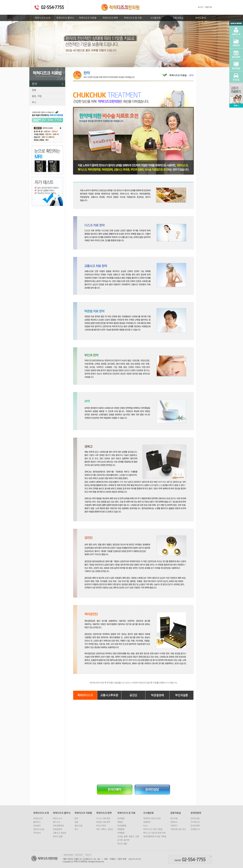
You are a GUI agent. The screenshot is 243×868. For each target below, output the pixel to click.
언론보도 (174, 822)
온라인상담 (195, 818)
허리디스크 (57, 818)
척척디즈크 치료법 (88, 18)
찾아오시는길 (39, 829)
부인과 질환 (58, 837)
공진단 (133, 695)
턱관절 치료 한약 (103, 822)
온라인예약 (195, 826)
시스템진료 (155, 18)
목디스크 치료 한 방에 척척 (154, 833)
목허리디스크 (85, 695)
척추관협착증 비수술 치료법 (155, 837)
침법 (34, 90)
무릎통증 (121, 829)
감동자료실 (178, 18)
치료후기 (174, 826)
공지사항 (174, 818)
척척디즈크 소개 (42, 18)
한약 (34, 84)
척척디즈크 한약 (110, 18)
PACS (146, 826)
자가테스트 (195, 822)
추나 (34, 102)
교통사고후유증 (109, 695)
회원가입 (209, 7)
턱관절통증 (122, 826)
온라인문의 (201, 18)
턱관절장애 (157, 695)
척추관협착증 (58, 826)
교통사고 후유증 (59, 833)
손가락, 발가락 (123, 840)
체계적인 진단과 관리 (152, 818)
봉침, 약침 (37, 96)
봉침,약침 (78, 826)
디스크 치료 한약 (103, 818)
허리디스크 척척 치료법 (153, 829)
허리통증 (121, 818)
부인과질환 (181, 695)
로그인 (200, 7)
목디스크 (56, 822)
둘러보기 (37, 822)
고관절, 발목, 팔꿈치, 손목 (128, 837)
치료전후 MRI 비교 (178, 829)
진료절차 (37, 826)
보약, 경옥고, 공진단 (105, 829)
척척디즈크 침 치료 (133, 18)
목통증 (120, 822)
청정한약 (147, 822)
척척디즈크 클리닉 (65, 18)
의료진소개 (38, 818)
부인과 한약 (101, 826)
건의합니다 (195, 829)
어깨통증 (121, 833)
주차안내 (37, 833)
